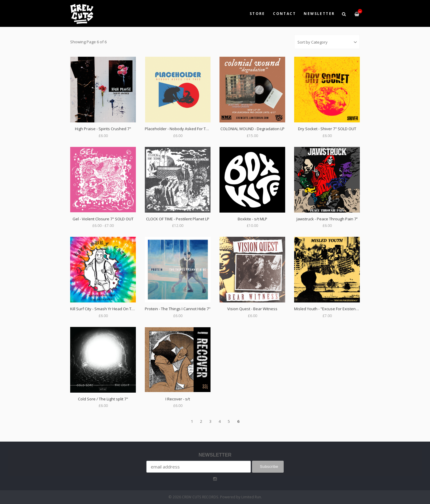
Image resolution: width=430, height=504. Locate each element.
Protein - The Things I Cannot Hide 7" (178, 309)
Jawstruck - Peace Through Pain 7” (327, 219)
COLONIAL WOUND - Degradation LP (252, 129)
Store (257, 13)
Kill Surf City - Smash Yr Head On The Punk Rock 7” (115, 309)
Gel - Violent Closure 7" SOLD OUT (103, 219)
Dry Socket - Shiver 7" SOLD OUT (327, 129)
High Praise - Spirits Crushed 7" (103, 129)
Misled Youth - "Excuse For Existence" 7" (330, 309)
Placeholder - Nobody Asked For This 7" (180, 129)
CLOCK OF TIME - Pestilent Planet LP (178, 219)
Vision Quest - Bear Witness (252, 309)
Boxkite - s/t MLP (252, 219)
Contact (284, 13)
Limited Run (251, 497)
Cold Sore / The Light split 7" (103, 399)
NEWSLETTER (319, 13)
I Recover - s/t (178, 399)
